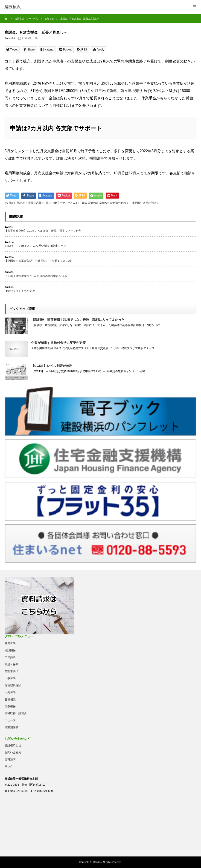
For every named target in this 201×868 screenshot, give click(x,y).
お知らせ (27, 38)
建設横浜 (97, 862)
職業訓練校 (12, 727)
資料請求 (10, 759)
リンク (9, 767)
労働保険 (10, 643)
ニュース (10, 720)
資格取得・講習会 (16, 713)
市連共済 (10, 657)
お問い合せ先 (13, 752)
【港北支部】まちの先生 (20, 291)
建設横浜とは (13, 746)
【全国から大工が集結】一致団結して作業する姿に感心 (39, 261)
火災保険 (10, 692)
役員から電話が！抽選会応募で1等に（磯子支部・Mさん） (42, 203)
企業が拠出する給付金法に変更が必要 (58, 343)
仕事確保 (10, 706)
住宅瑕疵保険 (13, 685)
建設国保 (10, 650)
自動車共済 (12, 671)
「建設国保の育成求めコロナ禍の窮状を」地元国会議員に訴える (119, 203)
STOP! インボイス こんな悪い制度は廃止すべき (35, 246)
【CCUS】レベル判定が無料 (52, 366)
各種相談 (10, 699)
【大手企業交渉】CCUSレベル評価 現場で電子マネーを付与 (43, 231)
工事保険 (10, 678)
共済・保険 (12, 664)
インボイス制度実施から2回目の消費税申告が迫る (36, 276)
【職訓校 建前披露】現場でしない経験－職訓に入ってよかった (78, 320)
